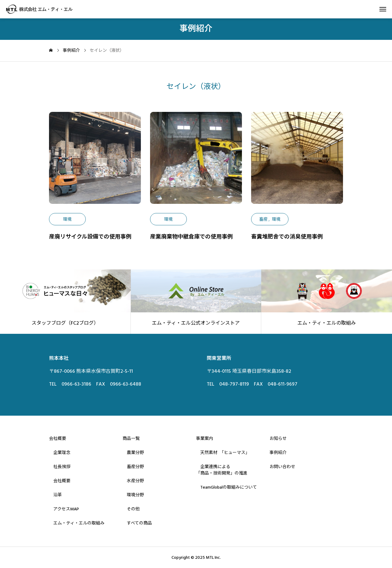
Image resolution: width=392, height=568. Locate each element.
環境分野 (133, 495)
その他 (131, 509)
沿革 (55, 495)
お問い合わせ (282, 467)
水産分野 (133, 481)
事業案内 (205, 439)
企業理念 (60, 453)
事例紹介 (278, 453)
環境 (67, 219)
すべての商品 (137, 523)
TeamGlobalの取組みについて (226, 487)
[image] (95, 162)
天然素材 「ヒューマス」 (223, 453)
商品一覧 (131, 439)
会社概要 (58, 439)
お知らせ (278, 439)
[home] (51, 51)
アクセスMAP (64, 509)
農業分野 (133, 453)
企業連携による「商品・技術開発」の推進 (222, 470)
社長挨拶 (60, 467)
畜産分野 (133, 467)
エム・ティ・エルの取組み (77, 523)
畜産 (263, 219)
